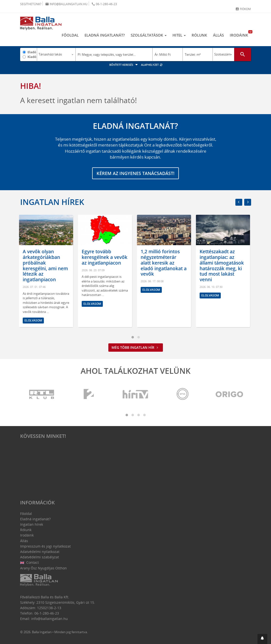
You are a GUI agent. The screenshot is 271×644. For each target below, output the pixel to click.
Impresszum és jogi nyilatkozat (45, 546)
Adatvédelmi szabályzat (40, 557)
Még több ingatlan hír (136, 347)
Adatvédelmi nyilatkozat (40, 552)
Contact (30, 562)
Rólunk (199, 35)
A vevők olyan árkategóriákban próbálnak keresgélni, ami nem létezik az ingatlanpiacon (46, 266)
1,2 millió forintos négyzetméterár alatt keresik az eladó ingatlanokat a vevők (165, 263)
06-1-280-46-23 (104, 4)
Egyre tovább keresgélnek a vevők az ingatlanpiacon (106, 257)
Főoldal (70, 35)
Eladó (32, 52)
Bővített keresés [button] (124, 65)
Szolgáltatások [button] (149, 35)
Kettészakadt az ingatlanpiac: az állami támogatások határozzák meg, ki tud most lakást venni (223, 266)
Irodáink (240, 34)
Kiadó (32, 57)
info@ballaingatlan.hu (66, 4)
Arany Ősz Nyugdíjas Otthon (43, 568)
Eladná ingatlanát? (105, 35)
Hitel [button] (179, 35)
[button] (262, 639)
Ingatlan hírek (52, 202)
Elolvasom (34, 321)
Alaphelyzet (152, 65)
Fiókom (243, 9)
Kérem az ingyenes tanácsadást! (135, 173)
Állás (218, 35)
